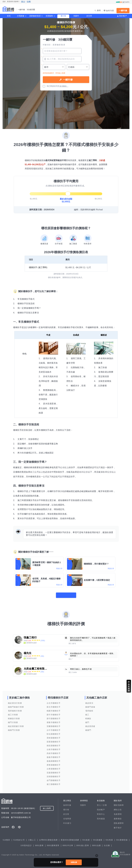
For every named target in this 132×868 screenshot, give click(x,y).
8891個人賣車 (83, 844)
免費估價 (74, 862)
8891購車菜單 (53, 844)
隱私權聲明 (119, 821)
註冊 (105, 803)
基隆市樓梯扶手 (54, 721)
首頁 (9, 16)
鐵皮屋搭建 (90, 725)
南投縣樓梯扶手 (54, 744)
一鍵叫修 (123, 11)
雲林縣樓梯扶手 (54, 736)
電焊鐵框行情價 (15, 709)
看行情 (63, 16)
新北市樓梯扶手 (54, 705)
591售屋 (109, 838)
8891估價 (96, 844)
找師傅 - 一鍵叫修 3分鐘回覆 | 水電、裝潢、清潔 (8, 9)
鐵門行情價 (13, 721)
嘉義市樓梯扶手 (54, 756)
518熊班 (6, 838)
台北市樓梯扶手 (54, 701)
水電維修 (21, 16)
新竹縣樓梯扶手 (54, 717)
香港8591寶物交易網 (70, 838)
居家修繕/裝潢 (35, 16)
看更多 (66, 593)
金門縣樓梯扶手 (54, 779)
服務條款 (118, 817)
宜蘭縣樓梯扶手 (54, 725)
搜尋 (99, 10)
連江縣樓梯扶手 (54, 783)
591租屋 (86, 838)
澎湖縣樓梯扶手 (54, 775)
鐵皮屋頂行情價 (15, 701)
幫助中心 (101, 812)
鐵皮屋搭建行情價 (16, 725)
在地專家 (67, 817)
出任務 (107, 844)
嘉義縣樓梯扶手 (54, 759)
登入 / (100, 803)
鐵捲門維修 (90, 705)
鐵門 (87, 721)
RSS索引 (67, 821)
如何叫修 (67, 803)
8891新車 (39, 844)
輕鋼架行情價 (14, 717)
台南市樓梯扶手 (54, 748)
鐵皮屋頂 (89, 701)
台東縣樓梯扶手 (54, 767)
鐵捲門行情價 (14, 728)
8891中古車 (68, 844)
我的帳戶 (123, 16)
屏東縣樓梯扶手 (54, 763)
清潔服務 (49, 16)
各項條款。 (64, 86)
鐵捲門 (88, 728)
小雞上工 (32, 838)
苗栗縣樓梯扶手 (54, 740)
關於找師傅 (119, 803)
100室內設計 (26, 844)
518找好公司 (19, 838)
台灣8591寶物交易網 (48, 838)
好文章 (89, 16)
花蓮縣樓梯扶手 (54, 771)
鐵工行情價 (13, 713)
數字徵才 (118, 826)
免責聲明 (118, 812)
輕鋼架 (88, 717)
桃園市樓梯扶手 (54, 709)
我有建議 (101, 817)
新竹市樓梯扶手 (54, 713)
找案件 (76, 16)
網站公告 (118, 808)
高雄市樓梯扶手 (54, 752)
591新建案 (98, 838)
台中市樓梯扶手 (54, 728)
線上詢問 (47, 807)
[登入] (23, 2)
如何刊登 (110, 11)
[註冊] (29, 2)
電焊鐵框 (89, 709)
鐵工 (87, 713)
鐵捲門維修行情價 (16, 705)
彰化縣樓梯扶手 (54, 732)
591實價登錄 (122, 838)
